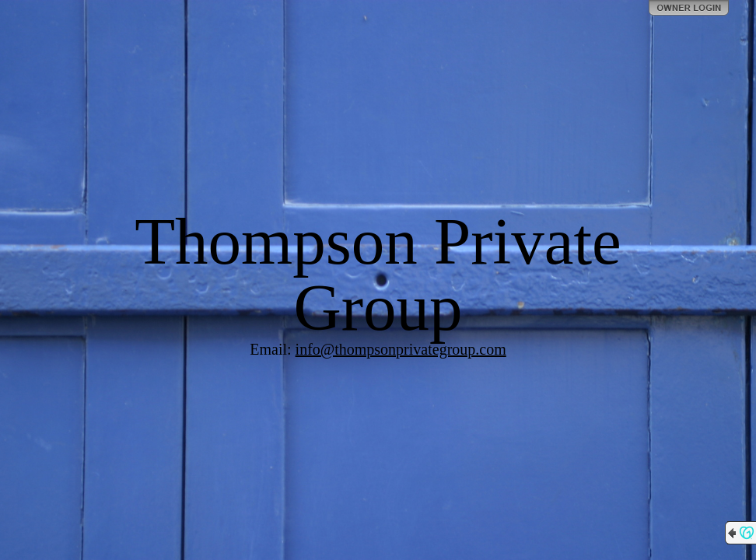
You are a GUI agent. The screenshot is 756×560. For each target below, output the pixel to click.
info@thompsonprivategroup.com (401, 349)
